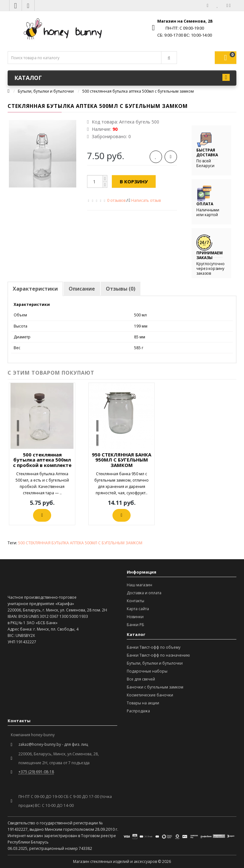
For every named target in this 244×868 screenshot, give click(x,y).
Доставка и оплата (144, 593)
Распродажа (138, 711)
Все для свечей (141, 679)
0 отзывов (116, 200)
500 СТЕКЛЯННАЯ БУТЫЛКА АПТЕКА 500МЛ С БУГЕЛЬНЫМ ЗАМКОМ (80, 543)
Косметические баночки (150, 695)
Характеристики (35, 289)
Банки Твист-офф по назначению (158, 655)
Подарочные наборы (147, 671)
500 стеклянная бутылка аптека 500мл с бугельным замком (138, 91)
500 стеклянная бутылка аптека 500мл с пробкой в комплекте (42, 460)
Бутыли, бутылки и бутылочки (46, 91)
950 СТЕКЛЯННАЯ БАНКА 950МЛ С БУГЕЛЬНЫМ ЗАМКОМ (122, 460)
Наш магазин (139, 585)
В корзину (134, 181)
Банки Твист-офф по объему (154, 647)
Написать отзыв (146, 200)
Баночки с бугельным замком (155, 687)
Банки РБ (136, 625)
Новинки (135, 617)
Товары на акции (143, 703)
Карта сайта (138, 609)
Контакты (136, 601)
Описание (82, 289)
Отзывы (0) (121, 289)
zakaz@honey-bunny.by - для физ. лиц (53, 744)
